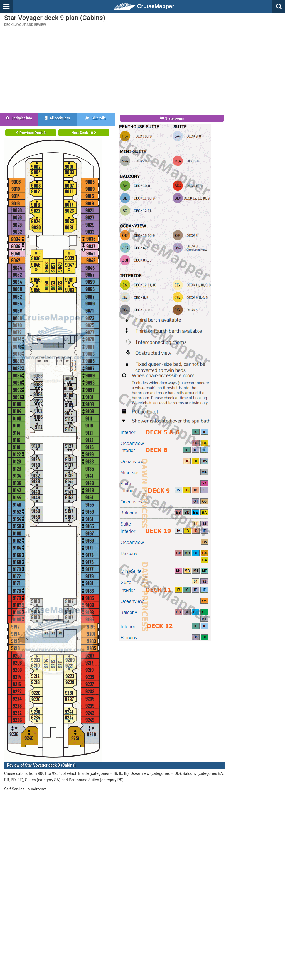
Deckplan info (19, 118)
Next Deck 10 (84, 133)
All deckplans (57, 118)
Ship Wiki (96, 118)
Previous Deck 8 (31, 133)
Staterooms (172, 118)
